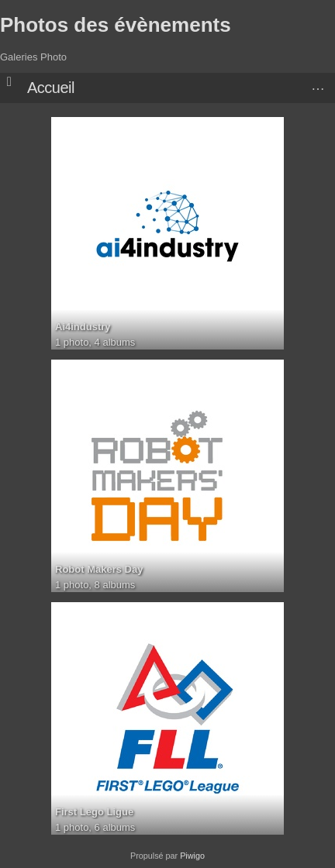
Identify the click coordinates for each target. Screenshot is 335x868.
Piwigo (192, 856)
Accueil (51, 88)
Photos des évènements (116, 25)
